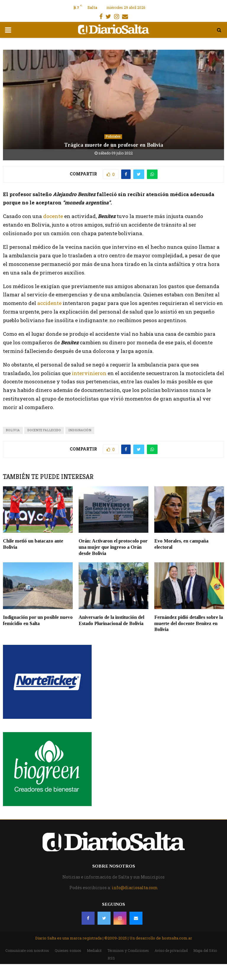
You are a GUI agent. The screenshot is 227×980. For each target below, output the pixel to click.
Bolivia (13, 430)
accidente (50, 303)
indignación (80, 430)
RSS (111, 958)
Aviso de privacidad (171, 950)
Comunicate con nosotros (27, 950)
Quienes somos (68, 950)
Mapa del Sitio (205, 950)
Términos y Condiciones (128, 950)
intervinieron (90, 373)
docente (53, 216)
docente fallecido (44, 430)
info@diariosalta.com (135, 888)
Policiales (113, 137)
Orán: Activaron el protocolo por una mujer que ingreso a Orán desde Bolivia (113, 547)
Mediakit (94, 950)
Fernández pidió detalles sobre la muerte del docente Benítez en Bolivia (189, 623)
